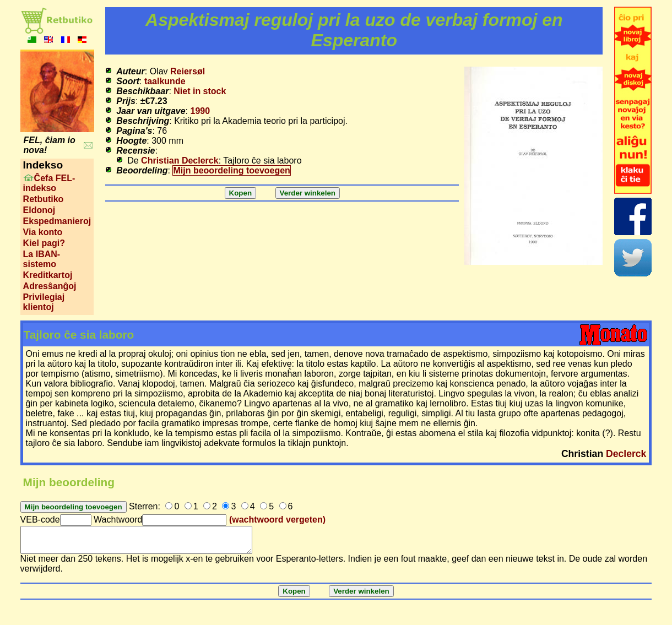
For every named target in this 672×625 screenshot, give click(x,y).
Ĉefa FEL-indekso (49, 183)
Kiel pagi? (44, 243)
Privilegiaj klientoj (44, 302)
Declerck (626, 454)
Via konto (43, 232)
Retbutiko (44, 199)
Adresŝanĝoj (50, 286)
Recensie (136, 151)
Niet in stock (200, 91)
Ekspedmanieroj (57, 221)
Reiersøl (188, 71)
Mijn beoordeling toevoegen (231, 170)
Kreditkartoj (48, 275)
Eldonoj (39, 210)
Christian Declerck (180, 161)
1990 (200, 111)
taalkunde (165, 81)
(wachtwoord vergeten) (277, 520)
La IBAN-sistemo (42, 259)
